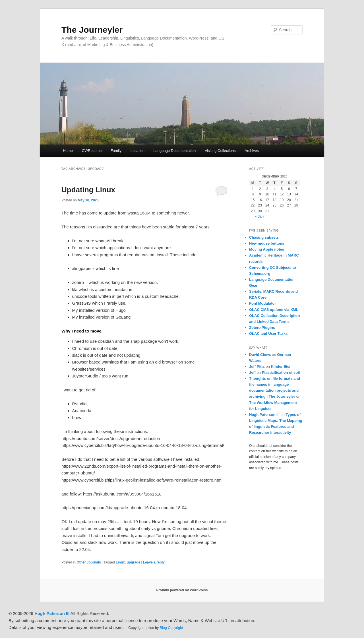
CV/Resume (92, 151)
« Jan (259, 216)
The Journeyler (92, 30)
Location (137, 151)
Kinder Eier (281, 367)
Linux (120, 562)
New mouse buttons (267, 243)
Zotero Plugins (262, 328)
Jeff (252, 372)
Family (116, 151)
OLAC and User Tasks (268, 334)
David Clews (260, 355)
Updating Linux (88, 190)
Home (68, 151)
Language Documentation (174, 151)
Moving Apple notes (267, 249)
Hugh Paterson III (264, 415)
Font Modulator (263, 303)
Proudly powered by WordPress (182, 590)
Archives (252, 151)
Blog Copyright (171, 628)
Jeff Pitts (257, 367)
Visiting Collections (220, 151)
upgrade (134, 562)
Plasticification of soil (281, 372)
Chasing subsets (264, 237)
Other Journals (89, 562)
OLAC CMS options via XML (274, 310)
